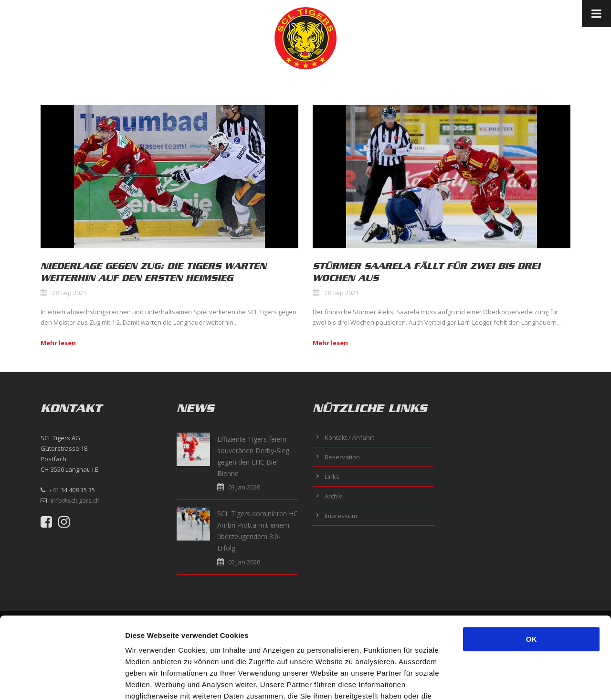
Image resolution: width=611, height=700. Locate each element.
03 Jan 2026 (244, 487)
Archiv (333, 496)
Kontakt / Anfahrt (349, 437)
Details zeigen (508, 681)
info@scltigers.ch (75, 500)
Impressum (341, 516)
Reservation (342, 457)
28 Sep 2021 (69, 293)
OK (532, 563)
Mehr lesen (58, 343)
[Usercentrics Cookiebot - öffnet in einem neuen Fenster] (62, 681)
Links (332, 477)
